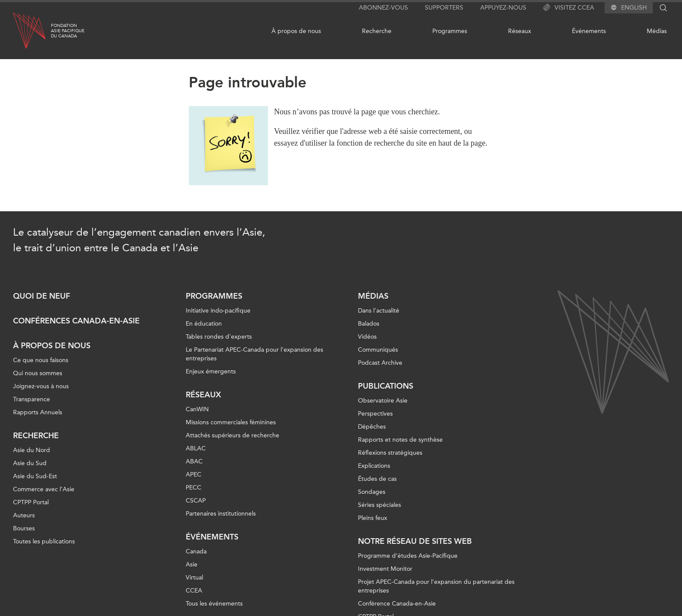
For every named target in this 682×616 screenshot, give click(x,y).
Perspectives (375, 414)
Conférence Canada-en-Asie (397, 604)
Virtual (194, 578)
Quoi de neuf (42, 296)
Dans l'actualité (379, 311)
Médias (657, 31)
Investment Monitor (385, 569)
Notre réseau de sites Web (415, 541)
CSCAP (196, 501)
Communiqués (378, 350)
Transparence (32, 399)
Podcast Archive (380, 363)
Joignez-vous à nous (41, 386)
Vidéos (367, 337)
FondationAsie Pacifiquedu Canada (68, 31)
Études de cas (377, 479)
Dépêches (372, 427)
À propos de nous (296, 31)
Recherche (377, 31)
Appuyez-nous (503, 8)
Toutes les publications (44, 541)
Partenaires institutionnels (221, 514)
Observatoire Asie (383, 401)
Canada (196, 551)
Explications (374, 466)
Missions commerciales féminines (231, 422)
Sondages (372, 492)
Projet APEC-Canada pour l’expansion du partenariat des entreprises (436, 586)
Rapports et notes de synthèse (400, 440)
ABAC (194, 461)
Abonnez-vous (383, 8)
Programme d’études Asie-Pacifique (408, 556)
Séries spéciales (379, 505)
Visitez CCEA (569, 8)
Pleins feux (373, 518)
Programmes (450, 31)
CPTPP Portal (31, 502)
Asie (192, 564)
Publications (386, 386)
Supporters (444, 8)
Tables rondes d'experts (219, 337)
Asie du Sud (30, 463)
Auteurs (24, 515)
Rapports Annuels (38, 412)
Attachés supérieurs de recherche (232, 435)
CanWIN (197, 409)
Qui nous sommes (38, 373)
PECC (194, 488)
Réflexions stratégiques (390, 453)
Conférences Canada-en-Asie (76, 321)
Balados (369, 324)
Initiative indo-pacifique (218, 311)
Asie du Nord (32, 450)
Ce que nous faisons (41, 360)
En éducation (204, 324)
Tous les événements (214, 604)
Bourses (24, 528)
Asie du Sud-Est (35, 476)
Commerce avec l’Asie (44, 489)
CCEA (194, 591)
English (634, 8)
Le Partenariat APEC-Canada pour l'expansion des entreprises (254, 354)
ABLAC (196, 448)
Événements (589, 31)
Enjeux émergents (211, 371)
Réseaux (520, 31)
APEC (194, 474)
